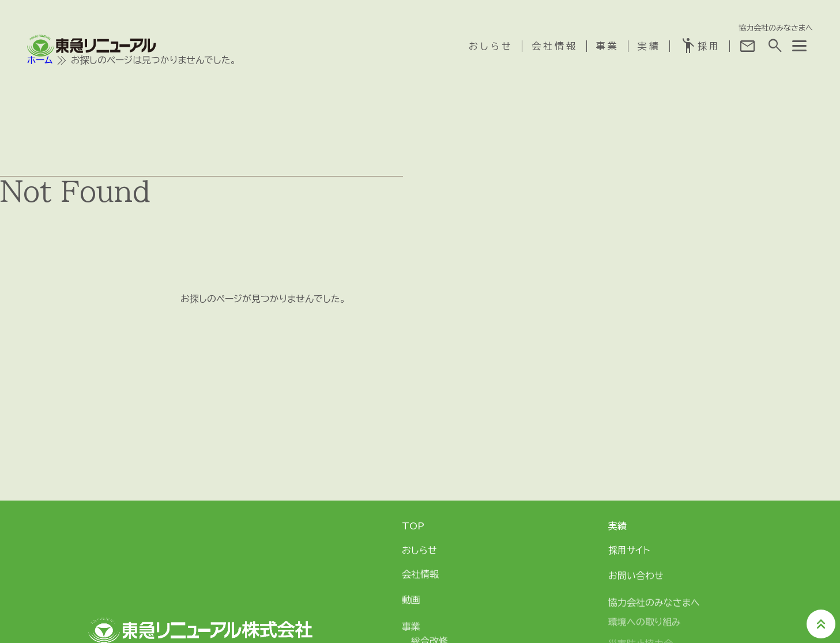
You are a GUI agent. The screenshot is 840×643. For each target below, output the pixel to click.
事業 (608, 46)
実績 (649, 46)
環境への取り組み (645, 629)
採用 (700, 46)
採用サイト (629, 551)
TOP (413, 526)
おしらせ (491, 46)
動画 (411, 603)
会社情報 (555, 46)
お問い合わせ (636, 578)
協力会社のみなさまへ (776, 27)
